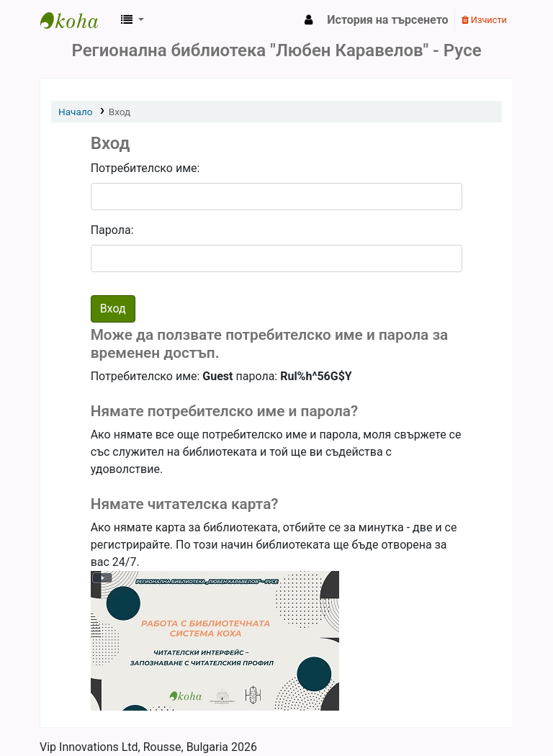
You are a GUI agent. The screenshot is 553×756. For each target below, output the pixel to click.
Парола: (112, 230)
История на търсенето (387, 20)
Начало (76, 112)
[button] (132, 20)
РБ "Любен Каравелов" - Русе (76, 20)
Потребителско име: (145, 168)
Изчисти (484, 20)
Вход (120, 112)
